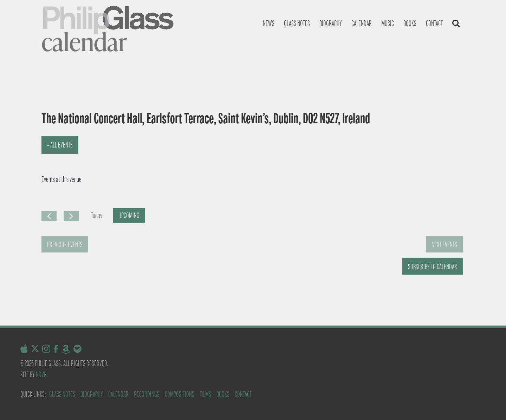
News (269, 23)
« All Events (60, 145)
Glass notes (297, 23)
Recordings (147, 394)
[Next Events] (71, 216)
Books (410, 23)
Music (388, 23)
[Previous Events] (49, 216)
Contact (434, 23)
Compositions (180, 394)
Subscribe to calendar (433, 267)
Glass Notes (62, 394)
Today (97, 215)
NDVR (41, 375)
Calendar (362, 23)
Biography (331, 23)
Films (205, 394)
